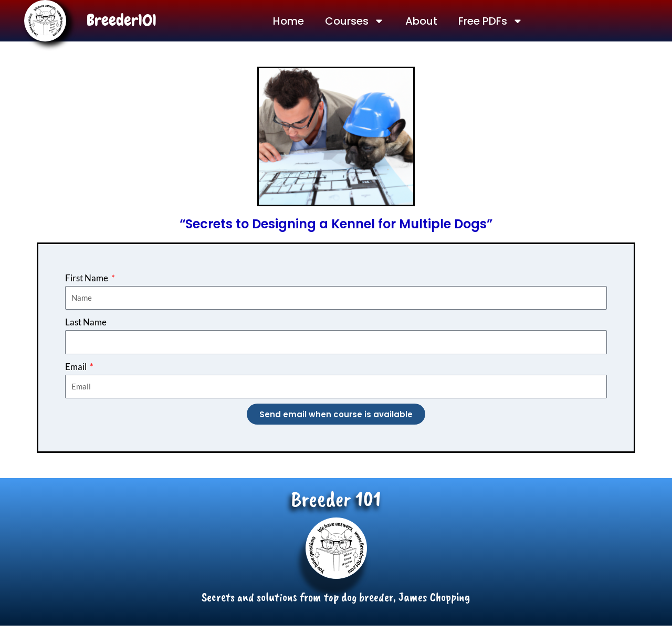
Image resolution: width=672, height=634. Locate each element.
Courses (355, 21)
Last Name (86, 322)
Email (77, 367)
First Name (87, 278)
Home (288, 21)
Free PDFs (491, 21)
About (421, 21)
